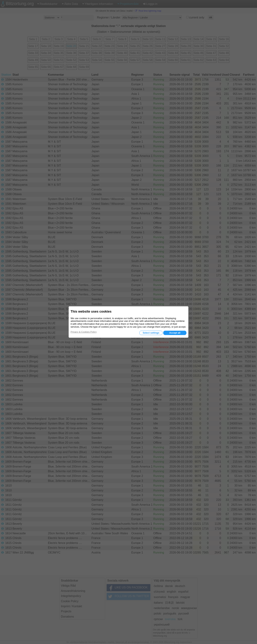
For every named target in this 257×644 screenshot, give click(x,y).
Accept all (175, 333)
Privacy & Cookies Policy (84, 332)
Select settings (151, 333)
